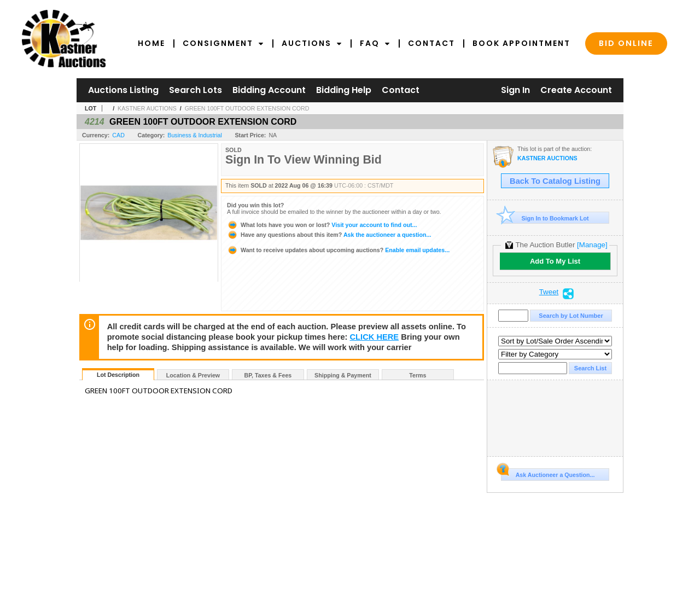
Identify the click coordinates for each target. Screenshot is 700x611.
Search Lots (196, 90)
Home (151, 43)
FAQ (375, 43)
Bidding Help (344, 90)
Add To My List (555, 261)
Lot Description (118, 375)
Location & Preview (193, 375)
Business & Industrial (195, 135)
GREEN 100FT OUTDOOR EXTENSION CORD (247, 108)
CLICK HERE (375, 337)
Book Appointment (521, 43)
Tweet (549, 292)
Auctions (312, 43)
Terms (418, 375)
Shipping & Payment (343, 375)
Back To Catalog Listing (555, 181)
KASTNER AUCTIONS (147, 108)
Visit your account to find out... (322, 225)
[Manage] (592, 245)
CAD (118, 135)
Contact (431, 43)
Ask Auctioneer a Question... (548, 473)
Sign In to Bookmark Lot (545, 218)
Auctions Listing (123, 90)
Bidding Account (269, 90)
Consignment (223, 43)
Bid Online (626, 43)
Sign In (515, 90)
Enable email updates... (338, 250)
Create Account (576, 90)
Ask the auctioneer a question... (329, 235)
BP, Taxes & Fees (268, 375)
